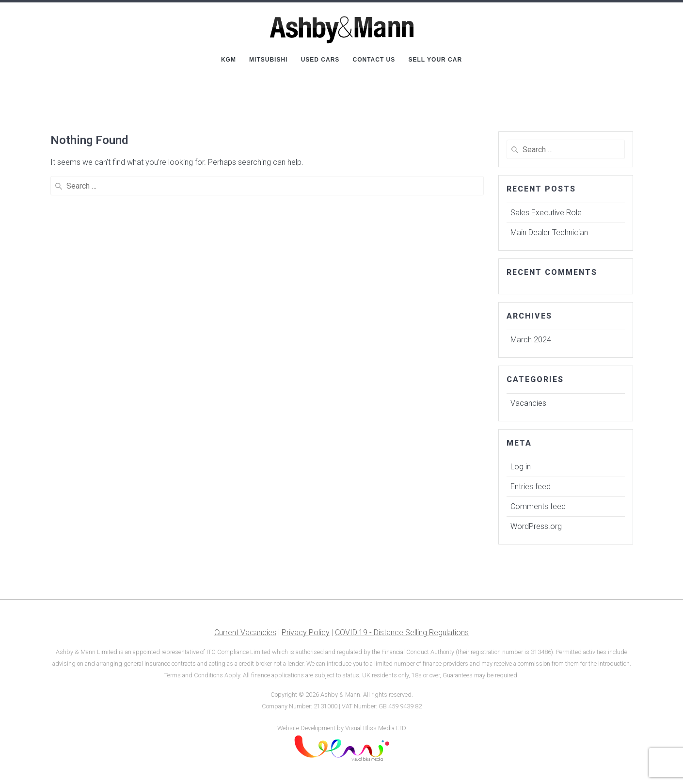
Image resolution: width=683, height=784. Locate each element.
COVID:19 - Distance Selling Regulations (402, 632)
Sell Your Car (435, 60)
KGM (229, 60)
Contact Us (374, 60)
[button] (662, 14)
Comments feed (538, 506)
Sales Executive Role (546, 213)
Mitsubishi (268, 60)
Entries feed (531, 487)
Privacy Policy (306, 632)
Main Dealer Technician (549, 232)
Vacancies (528, 403)
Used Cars (320, 60)
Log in (521, 467)
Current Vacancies (245, 632)
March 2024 (531, 340)
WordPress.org (536, 526)
